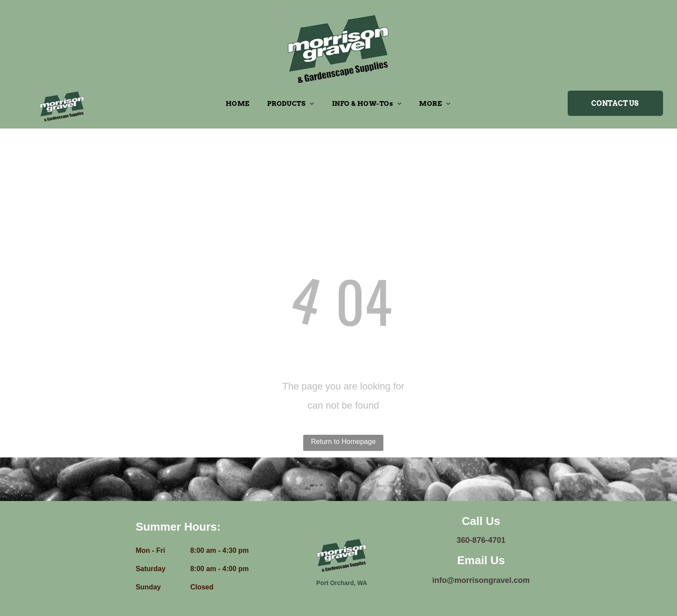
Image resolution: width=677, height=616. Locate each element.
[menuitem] (238, 104)
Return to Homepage (344, 442)
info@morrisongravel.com (481, 580)
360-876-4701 (481, 540)
